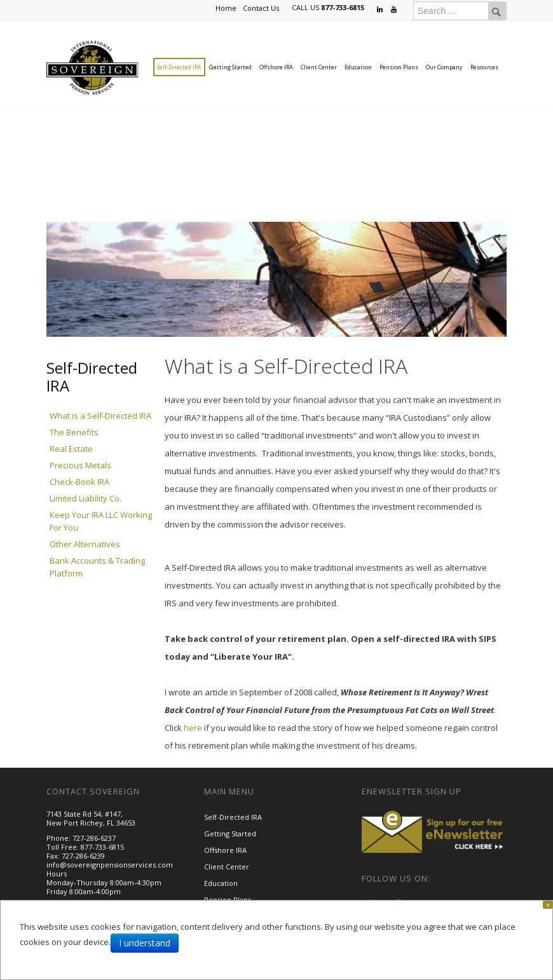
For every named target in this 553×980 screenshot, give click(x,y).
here (193, 728)
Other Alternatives (85, 544)
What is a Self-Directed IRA (100, 416)
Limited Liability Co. (85, 498)
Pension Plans (399, 67)
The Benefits (74, 432)
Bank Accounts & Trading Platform (97, 567)
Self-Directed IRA (179, 67)
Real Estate (71, 449)
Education (358, 67)
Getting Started (230, 67)
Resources (484, 67)
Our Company (444, 67)
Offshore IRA (276, 67)
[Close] (548, 905)
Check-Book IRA (79, 482)
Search (496, 11)
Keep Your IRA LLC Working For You (101, 521)
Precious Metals (80, 465)
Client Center (319, 67)
